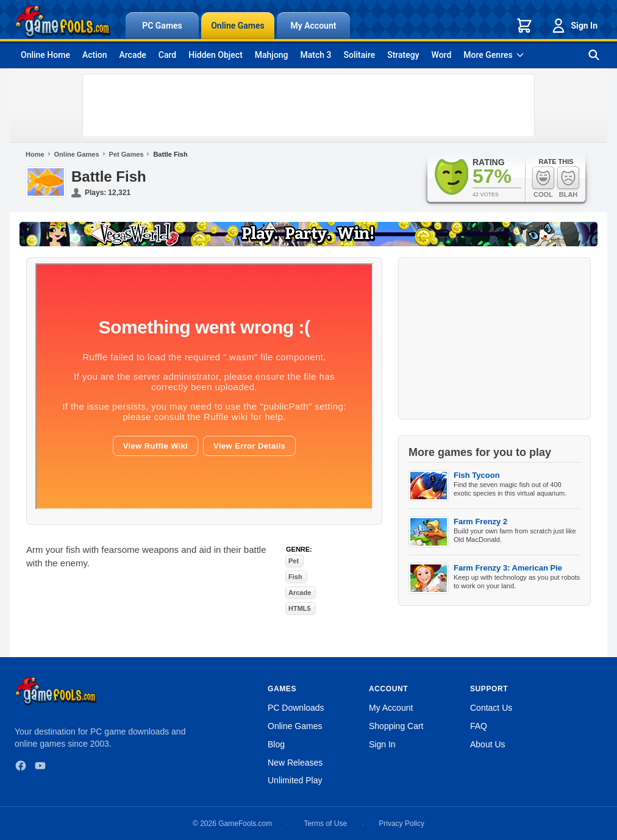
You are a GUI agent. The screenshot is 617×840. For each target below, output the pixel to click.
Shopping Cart (396, 726)
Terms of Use (325, 824)
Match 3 (316, 55)
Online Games (238, 26)
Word (442, 55)
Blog (276, 744)
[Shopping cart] (524, 26)
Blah (568, 182)
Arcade (132, 55)
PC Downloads (296, 708)
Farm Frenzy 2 (480, 521)
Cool (543, 182)
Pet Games (127, 154)
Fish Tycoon (477, 475)
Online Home (45, 55)
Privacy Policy (401, 824)
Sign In (574, 26)
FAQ (479, 726)
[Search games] (594, 55)
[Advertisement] (308, 105)
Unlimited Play (295, 780)
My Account (314, 26)
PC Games (162, 26)
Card (167, 55)
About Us (488, 744)
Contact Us (491, 708)
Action (95, 55)
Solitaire (360, 55)
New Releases (295, 763)
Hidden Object (216, 55)
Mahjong (272, 55)
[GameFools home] (63, 22)
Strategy (403, 55)
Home (35, 154)
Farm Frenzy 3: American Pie (508, 568)
